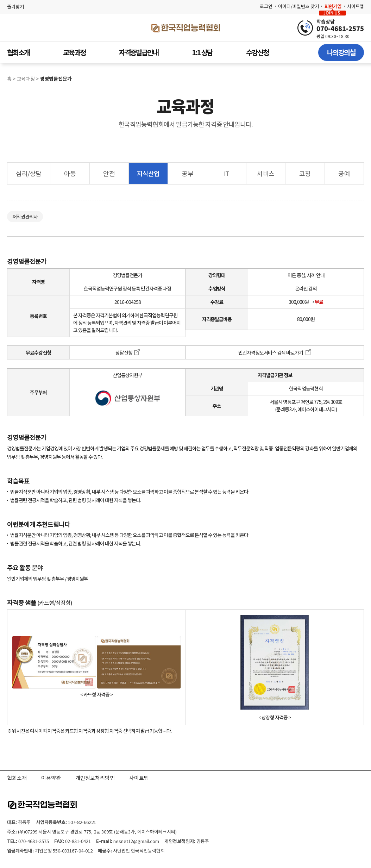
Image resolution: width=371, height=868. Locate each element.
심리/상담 (29, 173)
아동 (70, 173)
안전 (109, 173)
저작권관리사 (25, 217)
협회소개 (18, 52)
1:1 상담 (202, 52)
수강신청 (257, 52)
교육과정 (74, 52)
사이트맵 (356, 6)
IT (227, 173)
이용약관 (51, 778)
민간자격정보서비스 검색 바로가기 (275, 352)
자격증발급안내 (139, 52)
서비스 (266, 173)
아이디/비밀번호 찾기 (298, 6)
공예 (344, 173)
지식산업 (148, 173)
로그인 (266, 6)
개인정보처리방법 (95, 778)
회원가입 (333, 6)
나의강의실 (341, 52)
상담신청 (128, 352)
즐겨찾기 (15, 7)
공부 (187, 173)
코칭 (305, 173)
